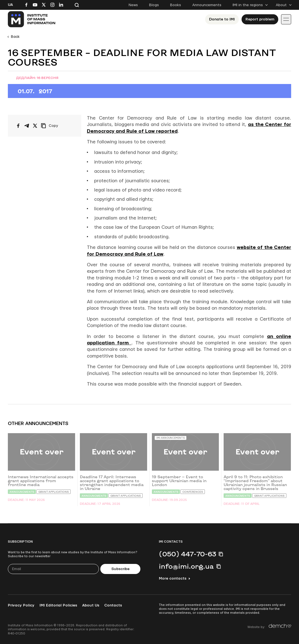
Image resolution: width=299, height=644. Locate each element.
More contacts (173, 578)
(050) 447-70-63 (187, 554)
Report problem (260, 19)
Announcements (207, 5)
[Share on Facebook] (18, 126)
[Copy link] (57, 126)
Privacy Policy (21, 605)
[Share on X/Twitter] (35, 126)
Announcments (22, 492)
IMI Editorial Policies (58, 605)
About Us (91, 605)
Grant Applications (54, 492)
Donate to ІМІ (222, 19)
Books (176, 5)
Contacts (113, 605)
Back (15, 37)
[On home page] (32, 19)
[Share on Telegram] (27, 126)
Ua (10, 5)
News (133, 5)
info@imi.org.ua (186, 566)
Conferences (193, 492)
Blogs (154, 5)
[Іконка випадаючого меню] (286, 19)
